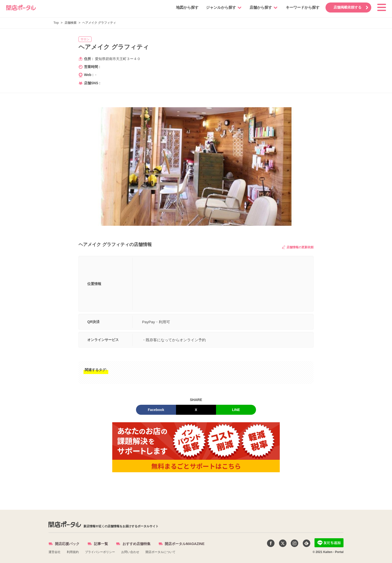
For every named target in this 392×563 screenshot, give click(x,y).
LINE (236, 410)
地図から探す (186, 7)
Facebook (156, 410)
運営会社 (54, 552)
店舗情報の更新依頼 (298, 247)
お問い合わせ (130, 552)
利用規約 (73, 552)
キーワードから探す (302, 7)
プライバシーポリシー (100, 552)
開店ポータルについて (160, 552)
